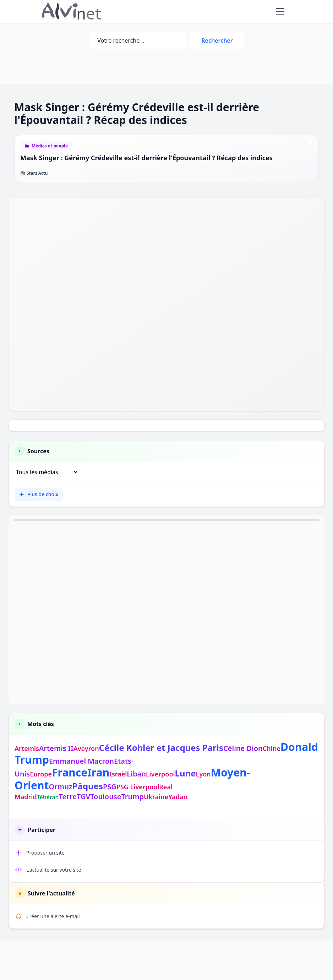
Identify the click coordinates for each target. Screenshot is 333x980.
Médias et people (50, 146)
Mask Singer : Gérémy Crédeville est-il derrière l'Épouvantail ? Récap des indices (146, 158)
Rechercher (217, 40)
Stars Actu (34, 173)
